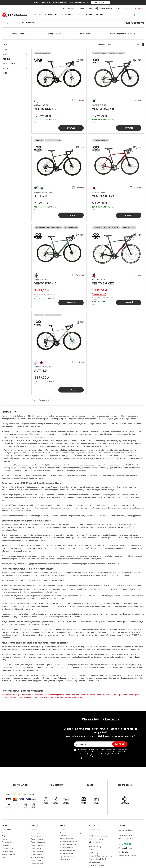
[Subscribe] (120, 744)
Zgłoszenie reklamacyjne (69, 841)
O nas (4, 833)
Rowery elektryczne (38, 842)
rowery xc (39, 694)
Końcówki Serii (94, 830)
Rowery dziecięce (37, 851)
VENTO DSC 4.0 (45, 283)
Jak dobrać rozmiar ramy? (98, 833)
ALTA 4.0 (40, 196)
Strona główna (7, 23)
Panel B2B (6, 845)
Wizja (4, 836)
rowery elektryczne (105, 694)
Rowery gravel (36, 836)
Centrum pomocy (95, 847)
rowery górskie (121, 694)
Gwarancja (64, 830)
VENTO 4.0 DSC (103, 196)
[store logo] (14, 15)
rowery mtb (7, 694)
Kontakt (125, 852)
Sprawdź (71, 128)
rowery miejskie (9, 697)
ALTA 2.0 (40, 370)
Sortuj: (101, 44)
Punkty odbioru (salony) (98, 859)
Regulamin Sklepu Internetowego (101, 856)
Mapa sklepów (86, 8)
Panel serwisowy (8, 851)
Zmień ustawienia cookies (127, 855)
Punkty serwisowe (67, 838)
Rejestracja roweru (67, 854)
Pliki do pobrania (95, 850)
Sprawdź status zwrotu (68, 850)
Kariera (4, 839)
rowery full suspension (54, 694)
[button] (78, 100)
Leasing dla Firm (7, 848)
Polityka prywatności (97, 853)
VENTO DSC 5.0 (103, 109)
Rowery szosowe (37, 839)
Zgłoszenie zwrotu (67, 847)
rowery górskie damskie (23, 694)
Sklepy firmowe (95, 862)
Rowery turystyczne (38, 845)
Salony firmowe (67, 8)
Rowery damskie (37, 854)
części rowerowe (56, 697)
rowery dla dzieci (88, 694)
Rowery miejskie (37, 848)
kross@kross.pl (127, 848)
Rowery (17, 23)
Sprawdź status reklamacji (69, 844)
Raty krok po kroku (96, 839)
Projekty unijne (7, 842)
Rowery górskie (36, 833)
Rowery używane (37, 863)
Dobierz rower (105, 8)
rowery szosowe (24, 697)
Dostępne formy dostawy (98, 836)
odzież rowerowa (40, 697)
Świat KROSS (6, 830)
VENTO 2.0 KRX (103, 283)
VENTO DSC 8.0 (45, 109)
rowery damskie (72, 694)
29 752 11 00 (126, 844)
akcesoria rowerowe (73, 697)
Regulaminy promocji (97, 865)
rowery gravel (134, 694)
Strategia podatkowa (9, 854)
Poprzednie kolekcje (38, 857)
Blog (120, 8)
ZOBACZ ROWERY (101, 2)
